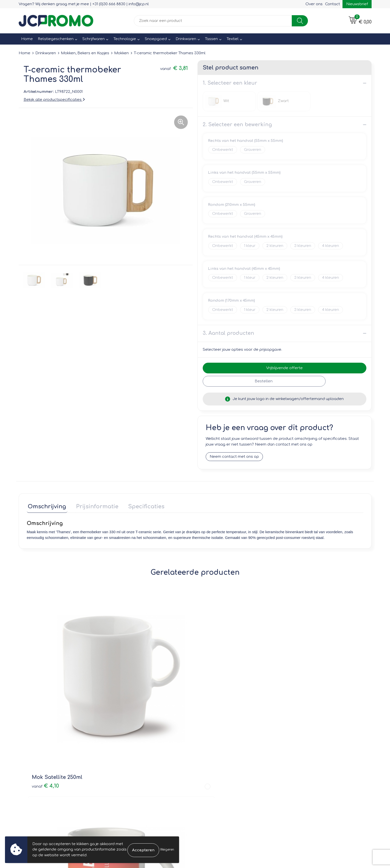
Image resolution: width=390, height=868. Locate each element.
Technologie (125, 39)
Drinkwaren (186, 39)
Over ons (314, 4)
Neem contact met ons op (234, 457)
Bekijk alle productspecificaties (54, 100)
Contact (333, 4)
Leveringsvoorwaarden (310, 734)
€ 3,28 (130, 680)
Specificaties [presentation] (141, 506)
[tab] (46, 507)
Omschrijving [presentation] (46, 506)
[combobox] (213, 21)
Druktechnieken (128, 755)
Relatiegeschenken (56, 39)
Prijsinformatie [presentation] (94, 506)
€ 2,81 (298, 680)
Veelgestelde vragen (133, 748)
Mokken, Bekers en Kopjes (85, 53)
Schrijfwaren (94, 39)
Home (27, 39)
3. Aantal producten (228, 333)
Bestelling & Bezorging (222, 741)
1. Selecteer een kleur (230, 83)
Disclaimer (299, 755)
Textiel (233, 39)
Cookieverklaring (304, 741)
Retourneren (213, 748)
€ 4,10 (45, 680)
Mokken (122, 53)
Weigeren (167, 850)
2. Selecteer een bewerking (237, 125)
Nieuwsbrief (357, 4)
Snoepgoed (156, 39)
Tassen (211, 39)
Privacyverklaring (305, 748)
